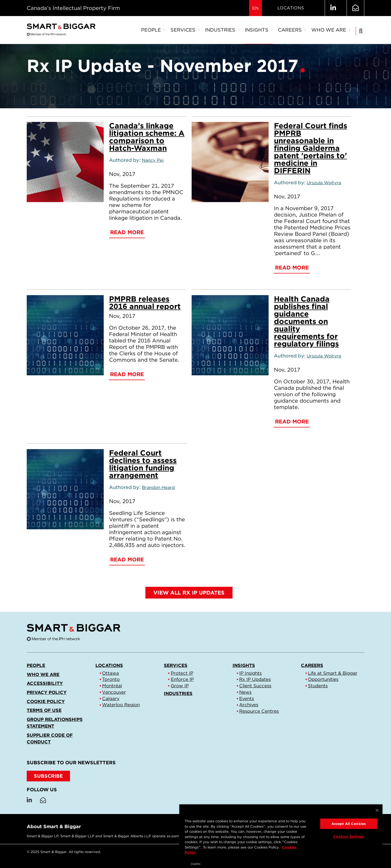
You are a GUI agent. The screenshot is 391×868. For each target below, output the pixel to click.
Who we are (331, 30)
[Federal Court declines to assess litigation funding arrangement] (65, 489)
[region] (281, 832)
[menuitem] (153, 30)
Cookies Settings (349, 837)
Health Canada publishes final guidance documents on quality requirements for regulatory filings (306, 321)
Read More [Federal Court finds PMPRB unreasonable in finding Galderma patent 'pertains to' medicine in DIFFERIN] (292, 268)
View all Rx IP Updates (189, 593)
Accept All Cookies (349, 824)
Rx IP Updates (255, 679)
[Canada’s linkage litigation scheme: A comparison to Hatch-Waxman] (65, 162)
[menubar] (246, 30)
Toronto (111, 679)
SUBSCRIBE (48, 776)
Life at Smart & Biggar (333, 673)
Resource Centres (259, 711)
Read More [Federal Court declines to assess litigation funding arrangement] (127, 560)
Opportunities (323, 679)
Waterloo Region (121, 705)
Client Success (255, 686)
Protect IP (182, 673)
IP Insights (250, 673)
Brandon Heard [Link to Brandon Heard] (158, 487)
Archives (249, 705)
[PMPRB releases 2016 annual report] (65, 335)
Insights (259, 30)
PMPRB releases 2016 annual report (145, 303)
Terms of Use (44, 710)
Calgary (111, 699)
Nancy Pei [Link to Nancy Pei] (153, 160)
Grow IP (180, 686)
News (245, 692)
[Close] (377, 810)
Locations (291, 8)
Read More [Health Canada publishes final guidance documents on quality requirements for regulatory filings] (292, 422)
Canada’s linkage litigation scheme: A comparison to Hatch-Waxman (147, 137)
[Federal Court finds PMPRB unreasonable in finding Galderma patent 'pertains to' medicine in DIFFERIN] (230, 162)
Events (247, 699)
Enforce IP (182, 679)
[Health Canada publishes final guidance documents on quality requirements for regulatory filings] (230, 335)
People (153, 30)
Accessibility (45, 683)
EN (255, 8)
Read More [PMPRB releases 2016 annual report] (127, 374)
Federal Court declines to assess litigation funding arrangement (143, 464)
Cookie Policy (46, 701)
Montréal (112, 686)
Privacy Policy (47, 692)
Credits (196, 864)
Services (185, 30)
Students (318, 686)
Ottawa (111, 673)
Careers (292, 30)
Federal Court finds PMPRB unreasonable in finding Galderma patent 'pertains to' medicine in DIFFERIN (311, 148)
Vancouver (114, 692)
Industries (222, 30)
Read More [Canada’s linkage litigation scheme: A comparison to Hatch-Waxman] (127, 232)
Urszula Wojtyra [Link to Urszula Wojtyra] (324, 183)
